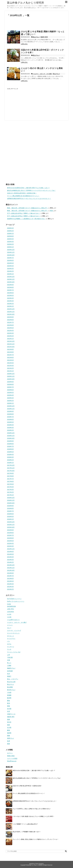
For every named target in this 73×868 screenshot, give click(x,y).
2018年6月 (10, 449)
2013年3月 (10, 587)
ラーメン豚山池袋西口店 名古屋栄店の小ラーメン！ (23, 196)
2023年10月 (11, 282)
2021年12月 (11, 341)
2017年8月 (10, 476)
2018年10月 (11, 438)
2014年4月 (10, 557)
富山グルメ (36, 37)
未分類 (9, 709)
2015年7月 (10, 535)
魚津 (9, 741)
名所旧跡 (10, 671)
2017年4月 (10, 487)
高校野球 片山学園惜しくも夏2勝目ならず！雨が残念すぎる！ (26, 219)
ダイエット (11, 636)
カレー (9, 628)
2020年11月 (11, 376)
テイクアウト (11, 639)
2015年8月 (10, 533)
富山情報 (10, 687)
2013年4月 (10, 584)
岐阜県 (9, 698)
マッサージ (11, 647)
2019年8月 (10, 414)
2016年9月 (10, 506)
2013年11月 (11, 568)
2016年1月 (10, 519)
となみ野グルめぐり (13, 620)
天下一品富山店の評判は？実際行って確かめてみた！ (24, 213)
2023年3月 (10, 301)
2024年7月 (10, 258)
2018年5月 (10, 452)
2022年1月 (10, 339)
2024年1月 (10, 274)
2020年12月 (11, 374)
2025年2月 (10, 244)
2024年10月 (11, 255)
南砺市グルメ (11, 668)
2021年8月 (10, 352)
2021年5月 (10, 360)
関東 (9, 736)
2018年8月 (10, 444)
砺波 (9, 730)
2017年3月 (10, 490)
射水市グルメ (11, 690)
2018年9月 (10, 441)
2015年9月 (10, 530)
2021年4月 (10, 363)
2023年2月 (10, 304)
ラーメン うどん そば (14, 652)
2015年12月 (11, 522)
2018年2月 (10, 460)
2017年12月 (11, 465)
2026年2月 (10, 231)
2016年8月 (10, 508)
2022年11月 (11, 312)
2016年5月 (10, 517)
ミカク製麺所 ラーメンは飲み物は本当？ (25, 824)
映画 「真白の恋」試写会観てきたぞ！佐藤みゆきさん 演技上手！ (28, 208)
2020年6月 (10, 390)
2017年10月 (11, 471)
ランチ (9, 649)
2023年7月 (10, 290)
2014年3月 (10, 560)
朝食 (9, 706)
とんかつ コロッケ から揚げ (42, 74)
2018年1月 (10, 463)
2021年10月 (11, 347)
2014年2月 (10, 562)
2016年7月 (10, 511)
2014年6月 (10, 552)
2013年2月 (10, 589)
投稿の (11, 756)
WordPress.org (12, 761)
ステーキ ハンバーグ (14, 631)
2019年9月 (10, 411)
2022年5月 (10, 328)
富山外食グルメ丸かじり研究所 (26, 3)
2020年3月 (10, 398)
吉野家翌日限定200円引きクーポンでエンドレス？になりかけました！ (29, 199)
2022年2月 (10, 336)
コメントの (12, 758)
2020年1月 (10, 403)
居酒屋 (9, 695)
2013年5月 (10, 581)
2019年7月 (10, 417)
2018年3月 (10, 457)
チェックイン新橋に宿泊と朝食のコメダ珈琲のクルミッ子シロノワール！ (36, 839)
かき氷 (9, 614)
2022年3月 (10, 333)
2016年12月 (11, 498)
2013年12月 (11, 565)
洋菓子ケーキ (11, 714)
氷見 (9, 711)
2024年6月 (10, 260)
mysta (9, 604)
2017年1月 (10, 495)
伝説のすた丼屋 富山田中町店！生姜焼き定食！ (22, 193)
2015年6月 (10, 538)
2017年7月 (10, 479)
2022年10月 (11, 314)
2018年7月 (10, 446)
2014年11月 (11, 549)
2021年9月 (10, 349)
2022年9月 (10, 317)
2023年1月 (10, 306)
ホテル (9, 644)
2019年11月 (11, 409)
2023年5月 (10, 295)
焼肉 (9, 725)
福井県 (9, 733)
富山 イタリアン (13, 679)
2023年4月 (10, 298)
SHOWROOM (11, 606)
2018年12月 (11, 433)
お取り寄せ (11, 609)
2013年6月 (10, 579)
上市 (9, 655)
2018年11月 (11, 436)
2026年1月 (10, 233)
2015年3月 (10, 546)
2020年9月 (10, 382)
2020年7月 (10, 387)
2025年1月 (10, 247)
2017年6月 (10, 481)
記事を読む (24, 44)
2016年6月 (10, 514)
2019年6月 (10, 419)
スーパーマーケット (13, 633)
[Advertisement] (37, 24)
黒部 (9, 744)
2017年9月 (10, 473)
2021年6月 (10, 357)
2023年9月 (10, 285)
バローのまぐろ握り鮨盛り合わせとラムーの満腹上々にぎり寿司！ (34, 816)
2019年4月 (10, 425)
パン (9, 641)
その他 (9, 617)
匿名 (52, 211)
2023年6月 (10, 293)
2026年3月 (10, 228)
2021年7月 (10, 355)
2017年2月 (10, 492)
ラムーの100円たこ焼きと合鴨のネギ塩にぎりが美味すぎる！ (32, 809)
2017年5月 (10, 484)
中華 (9, 660)
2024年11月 (11, 252)
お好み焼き (11, 612)
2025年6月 (10, 236)
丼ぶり (9, 663)
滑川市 (9, 722)
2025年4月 (10, 239)
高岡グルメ (11, 738)
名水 (9, 674)
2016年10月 (11, 503)
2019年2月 (10, 430)
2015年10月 (11, 527)
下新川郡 (10, 657)
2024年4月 (10, 266)
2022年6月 (10, 325)
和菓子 (9, 676)
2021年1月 (10, 371)
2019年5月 (10, 422)
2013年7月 (10, 576)
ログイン (10, 753)
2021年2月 (10, 368)
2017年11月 (11, 468)
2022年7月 (10, 322)
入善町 (9, 666)
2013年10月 (11, 570)
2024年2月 (10, 271)
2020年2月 (10, 401)
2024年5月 (10, 263)
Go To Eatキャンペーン (14, 599)
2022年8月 (10, 320)
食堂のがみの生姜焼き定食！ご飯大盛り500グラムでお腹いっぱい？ (28, 188)
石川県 (9, 728)
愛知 (9, 701)
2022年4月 (10, 331)
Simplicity (41, 864)
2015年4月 (10, 543)
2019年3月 (10, 428)
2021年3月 (10, 366)
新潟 (9, 703)
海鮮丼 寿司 (44, 37)
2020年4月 (10, 395)
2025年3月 (10, 242)
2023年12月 (11, 277)
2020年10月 (11, 379)
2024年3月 (10, 269)
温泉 (9, 719)
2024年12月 (11, 250)
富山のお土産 (11, 682)
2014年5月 (10, 554)
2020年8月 (10, 384)
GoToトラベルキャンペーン (16, 601)
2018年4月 (10, 455)
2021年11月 (11, 344)
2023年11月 (11, 279)
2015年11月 (11, 525)
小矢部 (9, 692)
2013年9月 (10, 573)
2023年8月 (10, 287)
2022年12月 (11, 309)
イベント (10, 625)
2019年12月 (11, 406)
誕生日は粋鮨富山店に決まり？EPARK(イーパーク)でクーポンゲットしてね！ (31, 190)
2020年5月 (10, 393)
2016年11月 (11, 500)
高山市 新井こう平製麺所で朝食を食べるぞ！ (27, 832)
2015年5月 (10, 541)
